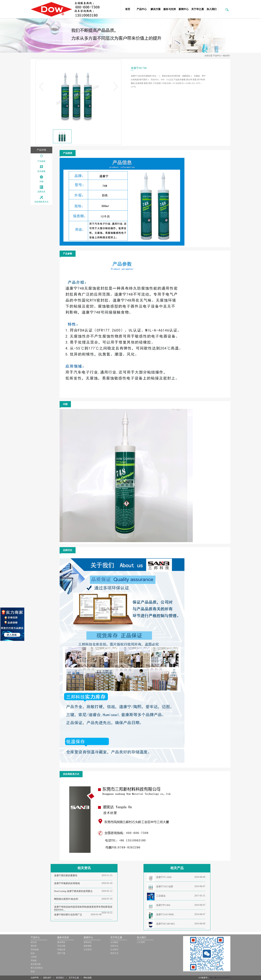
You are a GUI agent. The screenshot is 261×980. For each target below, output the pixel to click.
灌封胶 (34, 946)
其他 (33, 972)
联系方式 (114, 953)
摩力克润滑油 (37, 968)
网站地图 (88, 978)
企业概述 (114, 942)
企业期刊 (114, 950)
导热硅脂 (35, 950)
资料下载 (61, 953)
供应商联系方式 (41, 202)
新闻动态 (88, 942)
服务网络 (61, 942)
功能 (41, 181)
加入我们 (212, 9)
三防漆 (34, 957)
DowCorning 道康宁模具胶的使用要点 (73, 891)
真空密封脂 (36, 964)
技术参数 (41, 171)
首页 (128, 9)
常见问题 (61, 946)
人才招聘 (141, 942)
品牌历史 (41, 192)
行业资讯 (88, 950)
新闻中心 (184, 9)
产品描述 (41, 161)
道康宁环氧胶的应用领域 (67, 883)
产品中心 (142, 9)
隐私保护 (47, 978)
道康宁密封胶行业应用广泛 (68, 915)
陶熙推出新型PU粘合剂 (66, 899)
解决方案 (156, 9)
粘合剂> (227, 56)
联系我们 (60, 978)
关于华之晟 (197, 9)
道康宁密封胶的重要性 (66, 876)
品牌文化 (114, 946)
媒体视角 (88, 946)
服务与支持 (170, 9)
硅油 (33, 953)
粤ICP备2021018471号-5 (220, 978)
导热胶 (34, 961)
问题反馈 (61, 950)
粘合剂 (34, 942)
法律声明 (35, 978)
